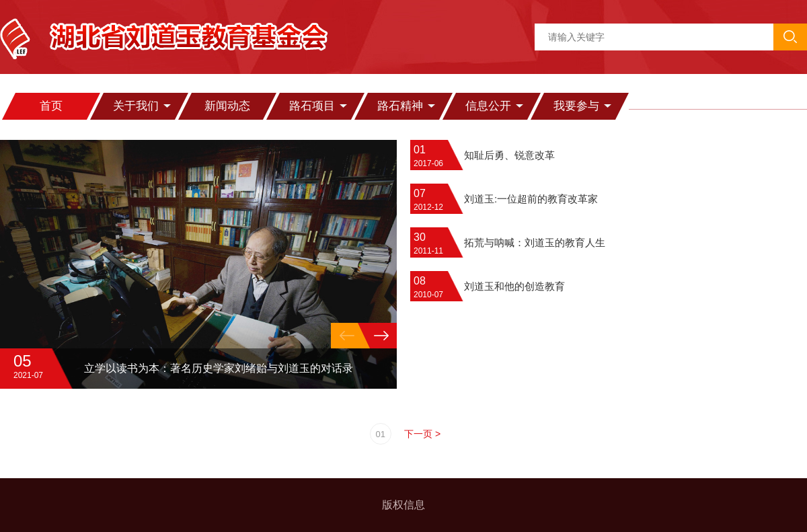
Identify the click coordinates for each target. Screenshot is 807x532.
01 (381, 434)
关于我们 (136, 106)
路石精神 (400, 106)
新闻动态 (227, 106)
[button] (381, 336)
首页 (51, 106)
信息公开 (488, 106)
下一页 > (422, 434)
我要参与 (576, 106)
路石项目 (312, 106)
